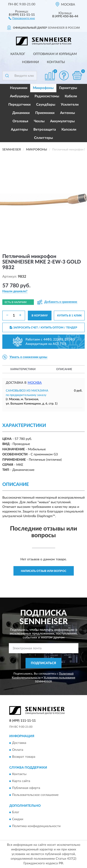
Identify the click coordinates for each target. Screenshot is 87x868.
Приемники (45, 113)
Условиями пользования (59, 678)
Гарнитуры (68, 88)
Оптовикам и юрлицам (55, 54)
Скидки (18, 819)
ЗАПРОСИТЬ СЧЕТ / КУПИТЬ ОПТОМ (43, 328)
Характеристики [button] (23, 369)
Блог (16, 813)
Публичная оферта (26, 788)
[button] (22, 18)
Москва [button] (35, 383)
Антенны (68, 113)
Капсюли (69, 130)
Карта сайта (21, 781)
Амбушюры (19, 96)
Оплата (18, 750)
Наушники (19, 88)
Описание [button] (64, 369)
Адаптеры (19, 130)
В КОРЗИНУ (40, 316)
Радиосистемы (47, 96)
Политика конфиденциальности (36, 826)
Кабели (71, 96)
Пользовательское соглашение (35, 795)
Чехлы (39, 121)
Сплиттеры (43, 138)
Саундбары (46, 105)
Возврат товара (24, 757)
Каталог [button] (18, 54)
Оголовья (20, 121)
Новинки (31, 62)
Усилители (70, 105)
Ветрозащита (45, 130)
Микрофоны (43, 88)
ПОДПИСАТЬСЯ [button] (43, 663)
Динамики (21, 113)
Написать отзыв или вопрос (44, 571)
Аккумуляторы (62, 121)
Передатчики (19, 105)
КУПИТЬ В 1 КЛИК (69, 316)
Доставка (19, 743)
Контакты (56, 62)
